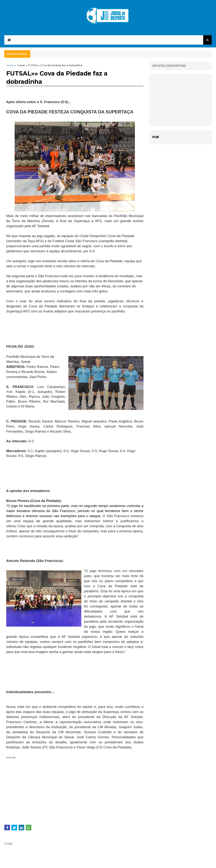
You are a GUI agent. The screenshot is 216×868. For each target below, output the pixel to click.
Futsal (21, 65)
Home (10, 65)
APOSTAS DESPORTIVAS (169, 66)
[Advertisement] (36, 328)
